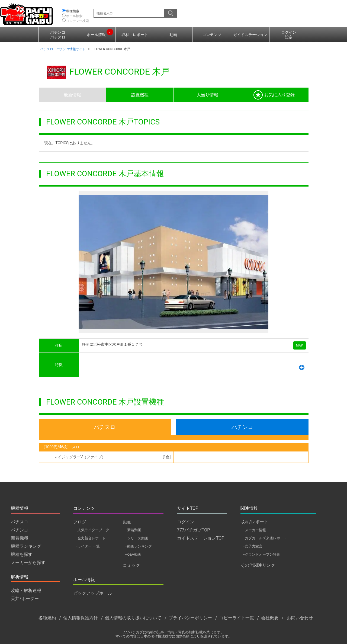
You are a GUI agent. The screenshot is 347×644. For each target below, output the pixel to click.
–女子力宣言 (253, 546)
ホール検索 (74, 16)
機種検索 (73, 11)
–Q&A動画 (133, 554)
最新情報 (72, 95)
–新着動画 (133, 530)
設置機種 (140, 95)
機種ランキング (26, 546)
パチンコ (242, 427)
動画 (173, 35)
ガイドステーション (250, 35)
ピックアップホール (93, 593)
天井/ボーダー (25, 599)
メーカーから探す (28, 563)
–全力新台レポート (91, 538)
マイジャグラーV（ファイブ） (80, 457)
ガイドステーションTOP (201, 538)
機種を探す (22, 554)
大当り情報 (207, 95)
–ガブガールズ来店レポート (265, 538)
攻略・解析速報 (26, 590)
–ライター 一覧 (88, 546)
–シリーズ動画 (137, 538)
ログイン (186, 522)
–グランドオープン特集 (261, 554)
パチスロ (105, 427)
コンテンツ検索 (78, 21)
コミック (131, 565)
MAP (300, 345)
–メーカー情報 (254, 530)
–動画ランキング (138, 546)
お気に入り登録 (274, 95)
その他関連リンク (258, 565)
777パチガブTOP (193, 530)
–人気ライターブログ (92, 530)
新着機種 (20, 538)
